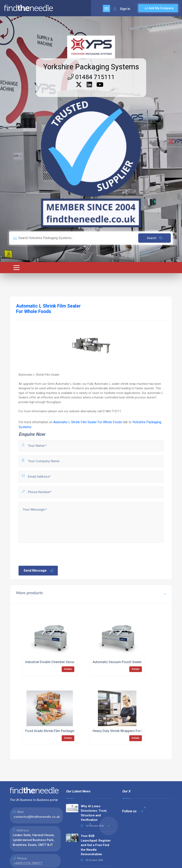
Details (68, 669)
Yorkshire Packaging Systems (91, 67)
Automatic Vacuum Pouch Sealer (117, 662)
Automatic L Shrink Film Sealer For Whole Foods (88, 422)
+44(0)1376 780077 (28, 863)
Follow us (133, 811)
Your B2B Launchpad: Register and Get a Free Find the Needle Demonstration (96, 845)
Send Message (39, 571)
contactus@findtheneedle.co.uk (37, 817)
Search (155, 238)
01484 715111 (91, 77)
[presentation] (49, 554)
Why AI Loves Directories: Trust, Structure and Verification (94, 813)
